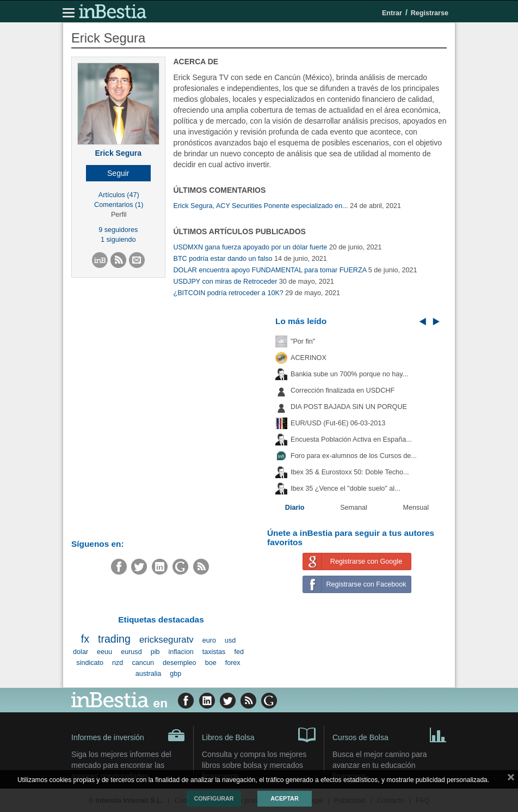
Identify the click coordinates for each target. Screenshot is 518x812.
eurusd (131, 652)
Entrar (392, 13)
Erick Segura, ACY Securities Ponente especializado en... (261, 206)
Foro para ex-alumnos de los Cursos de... (354, 456)
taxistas (214, 652)
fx (85, 639)
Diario (295, 508)
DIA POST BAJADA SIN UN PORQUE (349, 407)
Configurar (214, 798)
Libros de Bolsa (259, 734)
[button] (118, 173)
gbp (175, 674)
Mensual (416, 508)
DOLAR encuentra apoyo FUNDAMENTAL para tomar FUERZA (270, 270)
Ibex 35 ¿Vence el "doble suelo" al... (345, 489)
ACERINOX (309, 358)
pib (155, 652)
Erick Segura (118, 153)
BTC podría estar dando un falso (223, 259)
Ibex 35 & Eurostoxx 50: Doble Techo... (350, 472)
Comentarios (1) (119, 205)
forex (233, 663)
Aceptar (284, 798)
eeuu (104, 652)
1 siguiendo (118, 240)
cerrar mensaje (511, 779)
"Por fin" (303, 341)
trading (114, 639)
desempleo (180, 663)
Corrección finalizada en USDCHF (343, 390)
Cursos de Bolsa (390, 734)
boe (211, 663)
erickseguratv (166, 640)
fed (239, 652)
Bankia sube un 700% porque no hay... (349, 374)
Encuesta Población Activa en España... (351, 439)
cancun (143, 663)
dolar (81, 652)
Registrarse (430, 13)
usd (230, 640)
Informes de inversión (128, 735)
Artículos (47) (119, 195)
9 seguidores (118, 230)
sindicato (90, 663)
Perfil (119, 215)
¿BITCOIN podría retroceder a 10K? (229, 293)
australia (149, 674)
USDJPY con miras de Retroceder (226, 282)
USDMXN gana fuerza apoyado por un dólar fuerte (251, 247)
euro (209, 640)
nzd (118, 663)
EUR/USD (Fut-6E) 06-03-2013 (338, 423)
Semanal (354, 508)
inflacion (181, 652)
